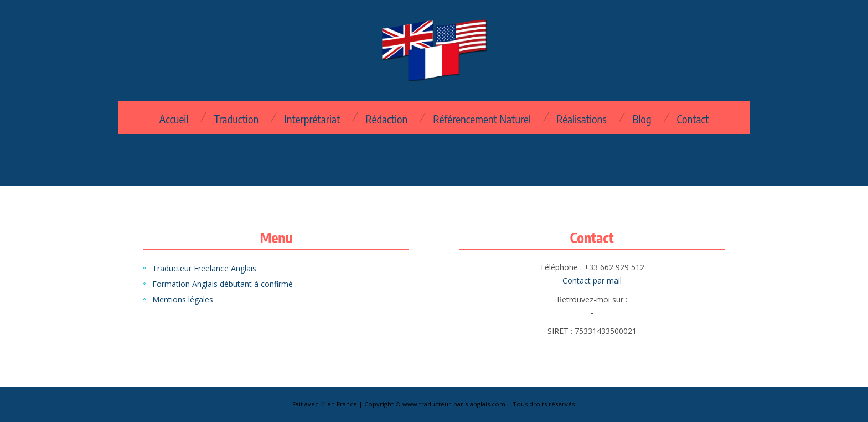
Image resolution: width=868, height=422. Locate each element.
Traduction (236, 119)
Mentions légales (183, 299)
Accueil (174, 119)
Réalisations (582, 119)
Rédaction (386, 119)
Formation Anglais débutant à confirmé (223, 284)
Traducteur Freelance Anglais (204, 268)
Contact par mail (592, 281)
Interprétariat (312, 119)
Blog (642, 119)
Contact (693, 119)
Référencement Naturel (482, 119)
